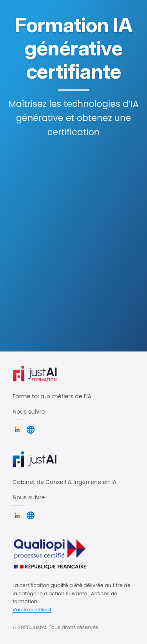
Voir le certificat (32, 610)
